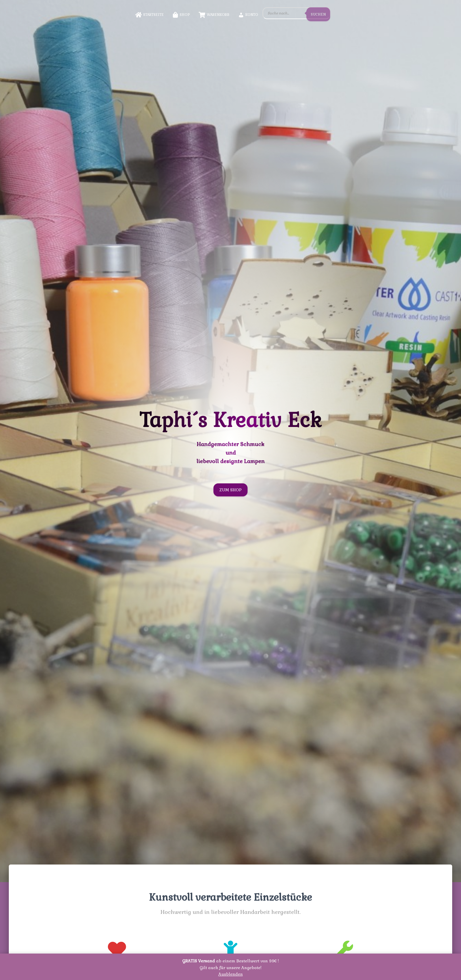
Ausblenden (231, 974)
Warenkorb (214, 15)
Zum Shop (230, 490)
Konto (248, 15)
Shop (181, 15)
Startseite (150, 15)
